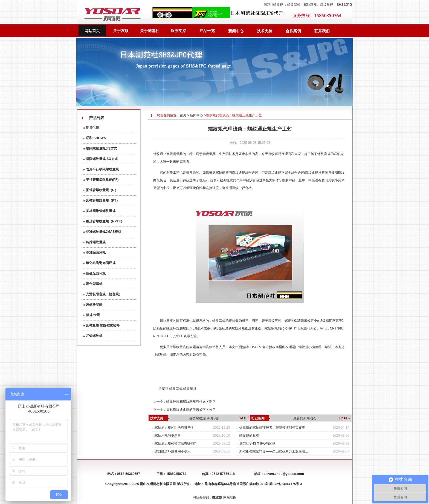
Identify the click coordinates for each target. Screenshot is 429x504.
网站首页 (92, 31)
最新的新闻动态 (305, 418)
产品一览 (207, 31)
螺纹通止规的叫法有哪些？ (174, 428)
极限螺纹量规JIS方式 (100, 148)
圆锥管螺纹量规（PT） (101, 201)
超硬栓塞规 (93, 305)
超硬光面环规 (94, 273)
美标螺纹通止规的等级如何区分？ (191, 409)
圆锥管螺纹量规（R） (100, 190)
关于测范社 (150, 31)
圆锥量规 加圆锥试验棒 (101, 325)
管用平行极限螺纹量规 (101, 169)
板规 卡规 (92, 315)
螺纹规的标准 (249, 436)
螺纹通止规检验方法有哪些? (175, 443)
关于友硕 (121, 31)
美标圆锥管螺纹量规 (99, 211)
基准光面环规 (94, 253)
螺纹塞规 (294, 5)
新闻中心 (236, 31)
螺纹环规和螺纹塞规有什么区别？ (191, 402)
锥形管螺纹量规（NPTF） (104, 221)
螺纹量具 (179, 347)
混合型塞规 (93, 284)
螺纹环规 (310, 5)
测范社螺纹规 (273, 5)
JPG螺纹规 (93, 336)
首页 (183, 115)
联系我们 (322, 31)
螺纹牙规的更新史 (168, 436)
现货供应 (91, 128)
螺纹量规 (327, 5)
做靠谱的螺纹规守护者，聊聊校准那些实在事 (272, 428)
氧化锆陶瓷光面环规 (99, 263)
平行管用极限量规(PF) (101, 180)
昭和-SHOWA (95, 138)
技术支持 (265, 31)
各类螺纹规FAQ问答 (204, 418)
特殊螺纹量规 (94, 242)
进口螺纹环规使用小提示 (173, 451)
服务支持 (178, 31)
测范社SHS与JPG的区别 (257, 443)
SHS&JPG (344, 5)
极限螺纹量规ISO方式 (100, 159)
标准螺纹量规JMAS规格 (102, 232)
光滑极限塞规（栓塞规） (102, 294)
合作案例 (293, 31)
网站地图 (230, 497)
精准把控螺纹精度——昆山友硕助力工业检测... (274, 451)
